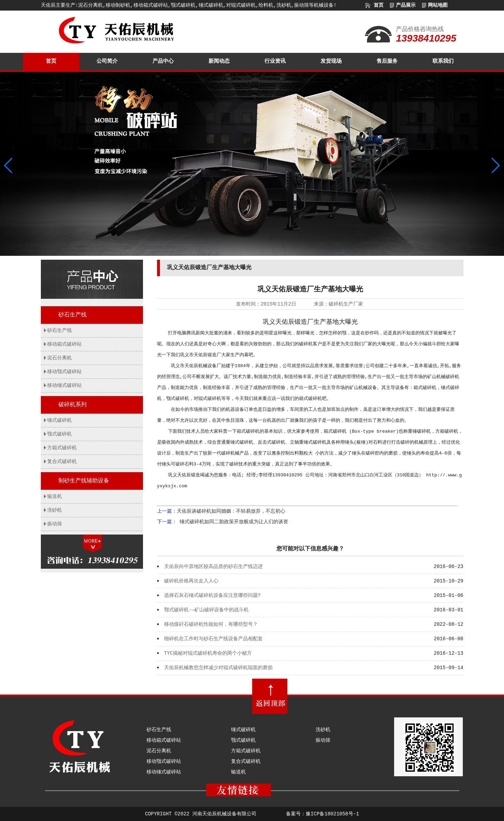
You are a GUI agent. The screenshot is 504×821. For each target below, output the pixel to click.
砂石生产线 (73, 315)
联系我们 (443, 61)
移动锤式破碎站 (64, 385)
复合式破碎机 (62, 462)
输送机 (55, 496)
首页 (51, 61)
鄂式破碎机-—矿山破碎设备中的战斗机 (207, 610)
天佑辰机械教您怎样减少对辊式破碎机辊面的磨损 (218, 668)
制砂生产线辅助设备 (84, 481)
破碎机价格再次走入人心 (191, 581)
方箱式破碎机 (62, 448)
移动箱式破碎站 (64, 344)
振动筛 (55, 524)
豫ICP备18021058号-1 (332, 814)
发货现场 (331, 61)
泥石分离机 (60, 358)
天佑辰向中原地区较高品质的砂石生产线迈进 (213, 567)
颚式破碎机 (60, 434)
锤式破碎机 (60, 420)
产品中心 (163, 61)
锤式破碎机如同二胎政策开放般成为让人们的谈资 (232, 522)
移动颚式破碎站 (64, 372)
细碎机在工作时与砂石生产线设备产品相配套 (213, 639)
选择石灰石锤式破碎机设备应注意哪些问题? (212, 595)
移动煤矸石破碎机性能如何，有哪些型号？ (211, 624)
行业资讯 (275, 61)
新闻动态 (219, 61)
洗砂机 (55, 510)
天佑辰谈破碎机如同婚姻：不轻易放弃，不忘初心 (231, 511)
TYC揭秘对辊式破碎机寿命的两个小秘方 (208, 653)
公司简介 (107, 61)
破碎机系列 (73, 405)
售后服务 (387, 61)
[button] (496, 166)
